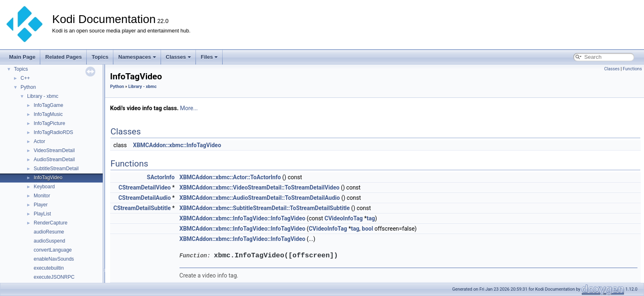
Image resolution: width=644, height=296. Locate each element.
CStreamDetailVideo (145, 187)
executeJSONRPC (54, 277)
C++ (25, 78)
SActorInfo (161, 177)
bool (367, 229)
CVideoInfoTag (344, 218)
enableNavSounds (54, 259)
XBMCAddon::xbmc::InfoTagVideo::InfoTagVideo (243, 218)
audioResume (49, 232)
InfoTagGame (48, 105)
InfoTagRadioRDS (53, 132)
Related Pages (63, 57)
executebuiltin (49, 268)
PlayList (42, 214)
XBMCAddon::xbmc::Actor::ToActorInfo (230, 177)
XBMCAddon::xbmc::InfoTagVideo (177, 145)
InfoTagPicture (49, 123)
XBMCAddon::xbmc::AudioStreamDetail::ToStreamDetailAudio (260, 198)
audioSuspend (49, 241)
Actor (39, 141)
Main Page (22, 57)
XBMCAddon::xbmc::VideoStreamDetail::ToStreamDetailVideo (260, 187)
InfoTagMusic (48, 114)
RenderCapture (51, 223)
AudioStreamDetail (54, 160)
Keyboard (44, 187)
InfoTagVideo (48, 178)
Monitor (42, 196)
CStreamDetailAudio (145, 198)
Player (41, 205)
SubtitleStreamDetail (56, 169)
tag (371, 218)
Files (209, 57)
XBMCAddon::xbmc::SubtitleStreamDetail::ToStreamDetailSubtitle (265, 208)
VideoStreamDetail (54, 150)
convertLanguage (53, 250)
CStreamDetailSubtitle (142, 208)
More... (189, 108)
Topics (100, 57)
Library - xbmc (43, 96)
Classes (178, 57)
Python (28, 87)
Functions (632, 69)
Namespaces (137, 57)
